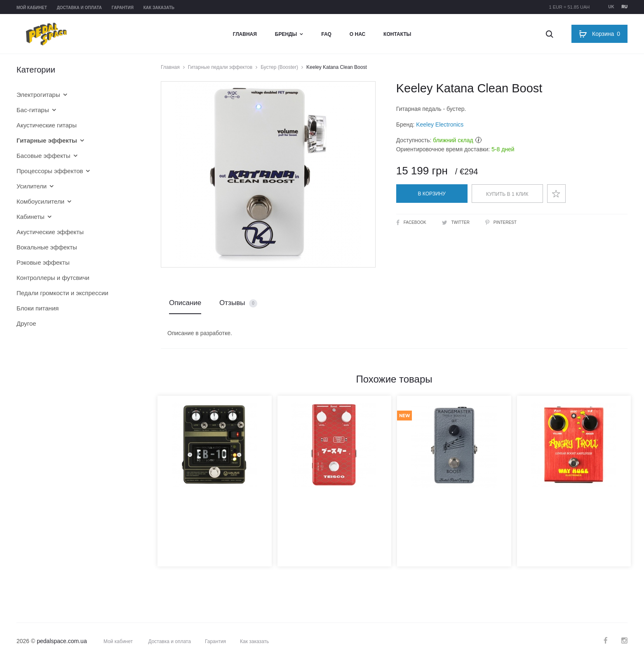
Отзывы (238, 303)
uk (611, 7)
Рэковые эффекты (43, 262)
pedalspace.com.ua (62, 641)
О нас (357, 34)
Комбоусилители (40, 201)
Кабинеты (31, 217)
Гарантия (123, 8)
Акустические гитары (47, 125)
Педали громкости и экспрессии (62, 293)
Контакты (397, 34)
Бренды (286, 34)
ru (625, 7)
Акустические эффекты (50, 232)
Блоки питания (38, 308)
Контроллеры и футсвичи (53, 278)
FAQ (326, 34)
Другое (26, 323)
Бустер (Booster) (279, 67)
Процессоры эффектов (50, 171)
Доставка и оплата (79, 8)
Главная (245, 34)
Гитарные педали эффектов (220, 67)
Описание (185, 303)
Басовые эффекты (43, 156)
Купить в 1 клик (507, 194)
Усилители (32, 186)
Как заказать (159, 8)
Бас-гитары (33, 110)
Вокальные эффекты (47, 247)
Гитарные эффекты (47, 140)
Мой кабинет (32, 8)
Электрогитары (38, 95)
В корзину (432, 194)
